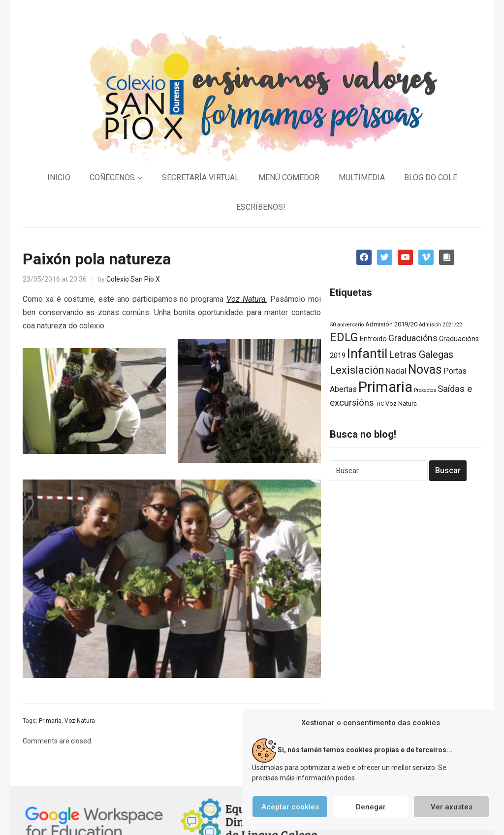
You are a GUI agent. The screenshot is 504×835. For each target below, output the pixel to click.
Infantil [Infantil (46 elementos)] (367, 353)
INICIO (59, 177)
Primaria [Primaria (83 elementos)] (385, 387)
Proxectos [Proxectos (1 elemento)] (425, 390)
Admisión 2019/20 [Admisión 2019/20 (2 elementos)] (391, 324)
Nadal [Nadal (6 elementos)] (396, 371)
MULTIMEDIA (362, 177)
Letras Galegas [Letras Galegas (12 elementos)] (421, 354)
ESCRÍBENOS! (261, 207)
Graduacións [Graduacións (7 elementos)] (413, 338)
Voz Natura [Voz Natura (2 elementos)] (401, 403)
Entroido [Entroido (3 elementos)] (373, 339)
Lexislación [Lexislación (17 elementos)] (357, 370)
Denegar (371, 807)
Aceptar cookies (290, 807)
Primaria (50, 721)
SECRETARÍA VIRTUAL (201, 177)
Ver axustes (452, 807)
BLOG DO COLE (431, 177)
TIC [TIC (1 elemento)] (380, 404)
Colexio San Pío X (133, 279)
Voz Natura (80, 721)
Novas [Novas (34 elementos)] (425, 369)
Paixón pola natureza (97, 259)
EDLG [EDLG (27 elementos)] (344, 337)
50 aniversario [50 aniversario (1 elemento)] (347, 325)
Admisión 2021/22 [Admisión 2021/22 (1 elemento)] (441, 325)
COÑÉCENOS (112, 177)
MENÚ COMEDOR (289, 177)
